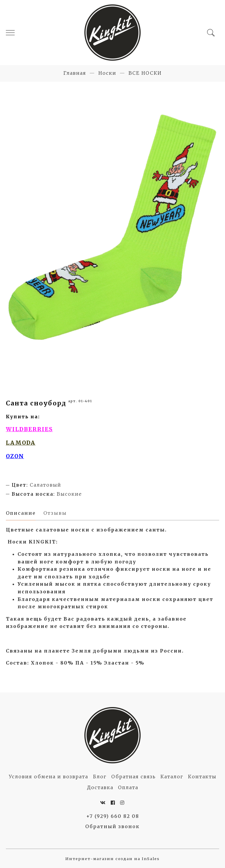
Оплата (128, 787)
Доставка (100, 787)
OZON (15, 456)
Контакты (202, 777)
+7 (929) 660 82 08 (113, 816)
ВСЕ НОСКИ (145, 73)
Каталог (172, 777)
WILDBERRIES (29, 429)
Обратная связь (134, 777)
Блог (100, 777)
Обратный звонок (112, 826)
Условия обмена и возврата (48, 777)
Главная (75, 73)
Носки (107, 73)
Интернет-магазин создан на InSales (112, 859)
